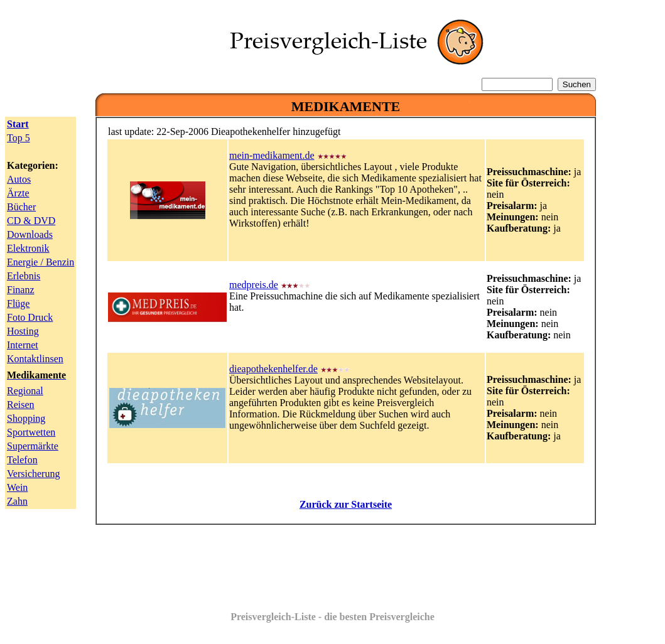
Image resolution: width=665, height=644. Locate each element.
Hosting (23, 331)
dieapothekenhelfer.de (273, 369)
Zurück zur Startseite (346, 504)
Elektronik (28, 248)
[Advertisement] (346, 563)
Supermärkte (33, 446)
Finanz (21, 290)
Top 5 (19, 138)
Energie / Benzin (41, 262)
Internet (23, 345)
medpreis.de (254, 285)
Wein (17, 487)
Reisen (21, 405)
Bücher (21, 207)
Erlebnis (24, 276)
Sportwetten (31, 432)
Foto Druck (30, 317)
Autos (19, 179)
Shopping (26, 418)
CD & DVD (31, 221)
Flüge (18, 303)
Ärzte (18, 193)
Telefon (22, 460)
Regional (25, 391)
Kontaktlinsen (35, 359)
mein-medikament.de (272, 155)
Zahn (17, 501)
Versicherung (33, 474)
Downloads (30, 234)
